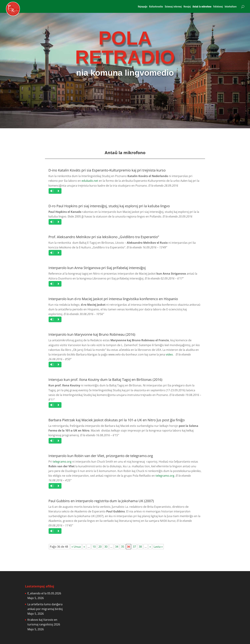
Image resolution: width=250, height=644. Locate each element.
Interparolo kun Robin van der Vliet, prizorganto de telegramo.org (101, 456)
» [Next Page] (150, 547)
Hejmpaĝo (143, 7)
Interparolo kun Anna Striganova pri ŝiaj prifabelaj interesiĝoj (97, 268)
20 (100, 547)
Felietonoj (218, 7)
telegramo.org (62, 462)
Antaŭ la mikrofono (202, 7)
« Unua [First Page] (76, 547)
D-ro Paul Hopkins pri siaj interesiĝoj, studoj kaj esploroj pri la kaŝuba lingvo (109, 206)
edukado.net (90, 181)
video (169, 354)
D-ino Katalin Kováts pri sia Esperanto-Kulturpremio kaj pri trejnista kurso (107, 170)
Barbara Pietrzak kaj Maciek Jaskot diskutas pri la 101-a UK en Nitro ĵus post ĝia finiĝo (117, 420)
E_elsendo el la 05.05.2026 (44, 593)
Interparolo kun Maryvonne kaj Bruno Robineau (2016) (92, 334)
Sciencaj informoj (173, 7)
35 (123, 547)
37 (134, 547)
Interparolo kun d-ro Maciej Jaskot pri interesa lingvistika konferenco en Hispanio (113, 299)
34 (117, 547)
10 (94, 547)
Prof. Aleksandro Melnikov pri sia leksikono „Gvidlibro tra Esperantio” (104, 237)
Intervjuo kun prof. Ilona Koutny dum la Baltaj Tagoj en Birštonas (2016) (105, 380)
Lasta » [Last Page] (158, 547)
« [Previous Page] (84, 547)
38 (140, 547)
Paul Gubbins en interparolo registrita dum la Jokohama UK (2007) (101, 501)
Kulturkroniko (156, 7)
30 (106, 547)
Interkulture (231, 7)
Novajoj (187, 7)
